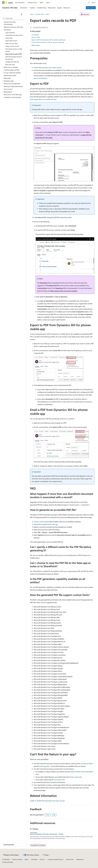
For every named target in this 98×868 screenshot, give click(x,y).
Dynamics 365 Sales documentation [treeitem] (10, 23)
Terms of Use (70, 859)
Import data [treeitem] (9, 38)
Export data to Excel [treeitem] (11, 41)
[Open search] (89, 3)
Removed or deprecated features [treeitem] (13, 86)
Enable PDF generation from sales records (48, 68)
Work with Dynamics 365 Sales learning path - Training (47, 834)
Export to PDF (36, 37)
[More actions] (93, 14)
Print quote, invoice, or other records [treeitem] (14, 50)
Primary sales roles (75, 777)
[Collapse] (22, 14)
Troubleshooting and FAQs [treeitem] (12, 70)
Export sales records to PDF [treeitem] (13, 54)
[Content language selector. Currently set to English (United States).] (11, 855)
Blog (26, 859)
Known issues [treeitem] (8, 89)
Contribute (34, 859)
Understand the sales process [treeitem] (14, 35)
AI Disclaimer (6, 859)
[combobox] (13, 18)
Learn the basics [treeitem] (10, 33)
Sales (47, 14)
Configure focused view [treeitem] (12, 62)
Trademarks (79, 859)
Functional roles (59, 780)
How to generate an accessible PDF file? (43, 99)
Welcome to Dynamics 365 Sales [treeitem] (13, 27)
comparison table (86, 764)
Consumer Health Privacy (55, 859)
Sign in (94, 2)
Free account (91, 8)
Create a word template (41, 522)
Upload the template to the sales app (46, 524)
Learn (32, 14)
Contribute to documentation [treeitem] (12, 97)
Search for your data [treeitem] (11, 43)
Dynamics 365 (40, 14)
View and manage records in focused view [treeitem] (14, 58)
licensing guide (44, 766)
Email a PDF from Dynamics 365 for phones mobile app (48, 42)
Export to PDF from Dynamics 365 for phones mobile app (48, 40)
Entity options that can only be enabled (64, 291)
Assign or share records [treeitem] (12, 46)
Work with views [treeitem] (10, 65)
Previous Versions (17, 859)
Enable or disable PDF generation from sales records (47, 801)
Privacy (42, 859)
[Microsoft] (4, 3)
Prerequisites (35, 35)
